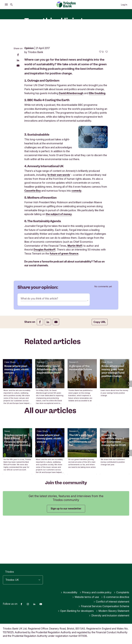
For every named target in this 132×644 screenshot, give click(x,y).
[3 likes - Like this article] (101, 94)
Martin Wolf (75, 288)
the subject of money (59, 256)
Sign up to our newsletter (66, 551)
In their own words (59, 217)
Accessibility (69, 592)
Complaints (121, 592)
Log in (124, 5)
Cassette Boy (33, 233)
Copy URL (100, 364)
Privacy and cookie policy (96, 592)
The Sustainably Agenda (44, 263)
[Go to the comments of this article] (106, 94)
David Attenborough (71, 135)
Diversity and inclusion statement (109, 615)
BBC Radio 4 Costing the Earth (48, 142)
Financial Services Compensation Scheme (104, 606)
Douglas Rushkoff (45, 292)
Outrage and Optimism (43, 122)
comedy (76, 233)
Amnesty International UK (45, 208)
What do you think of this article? (39, 340)
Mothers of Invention (42, 239)
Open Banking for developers (76, 611)
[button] (129, 426)
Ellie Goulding (97, 135)
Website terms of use (86, 597)
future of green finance (64, 296)
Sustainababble (38, 177)
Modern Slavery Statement (113, 611)
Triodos (10, 572)
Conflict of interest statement (111, 602)
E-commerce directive (115, 597)
